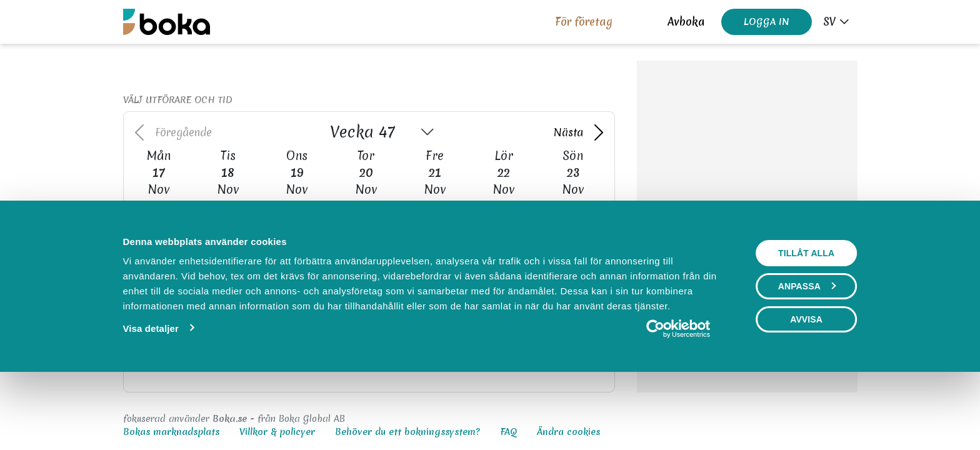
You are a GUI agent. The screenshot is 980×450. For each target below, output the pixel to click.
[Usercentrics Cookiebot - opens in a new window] (678, 396)
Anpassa (807, 353)
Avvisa (806, 386)
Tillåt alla (806, 320)
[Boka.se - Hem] (167, 22)
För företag (584, 22)
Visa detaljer (150, 395)
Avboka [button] (686, 22)
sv (830, 22)
